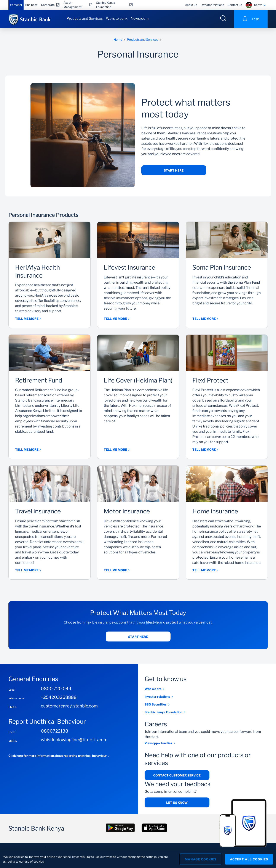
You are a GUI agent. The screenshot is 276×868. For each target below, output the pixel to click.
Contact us (235, 5)
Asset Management (73, 5)
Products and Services (85, 18)
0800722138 (54, 731)
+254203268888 (59, 697)
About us (191, 5)
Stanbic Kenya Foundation (106, 5)
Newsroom (140, 18)
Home (118, 39)
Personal (16, 5)
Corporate (48, 5)
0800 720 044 (56, 689)
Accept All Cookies (249, 859)
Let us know (177, 803)
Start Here (174, 170)
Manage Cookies (201, 859)
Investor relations (212, 5)
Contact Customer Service (177, 775)
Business (31, 5)
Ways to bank (117, 18)
